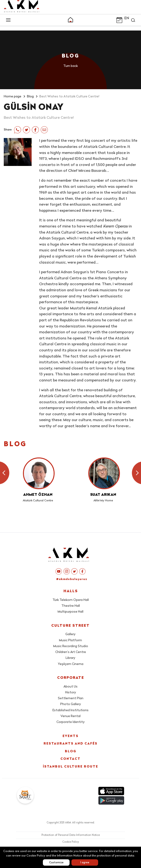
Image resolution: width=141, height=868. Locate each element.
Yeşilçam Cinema (71, 664)
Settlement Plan (71, 698)
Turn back (70, 66)
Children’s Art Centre (71, 652)
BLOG (71, 751)
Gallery (70, 634)
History (71, 693)
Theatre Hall (71, 606)
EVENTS (70, 736)
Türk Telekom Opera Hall (71, 600)
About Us (70, 687)
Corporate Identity (71, 722)
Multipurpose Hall (70, 612)
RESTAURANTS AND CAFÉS (70, 744)
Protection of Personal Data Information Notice (71, 835)
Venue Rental (70, 716)
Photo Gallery (71, 704)
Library (70, 658)
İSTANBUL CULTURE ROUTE (70, 767)
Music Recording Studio (71, 646)
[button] (70, 20)
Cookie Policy (71, 842)
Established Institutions (70, 710)
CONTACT (70, 759)
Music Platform (70, 640)
